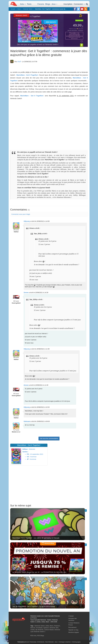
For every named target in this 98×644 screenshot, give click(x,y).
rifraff (19, 62)
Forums (41, 4)
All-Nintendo (41, 642)
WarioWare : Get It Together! (27, 75)
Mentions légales (74, 632)
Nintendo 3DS (54, 628)
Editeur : (25, 449)
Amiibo (33, 630)
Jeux (54, 4)
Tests (29, 4)
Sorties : (25, 452)
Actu (23, 4)
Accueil (13, 9)
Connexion (79, 4)
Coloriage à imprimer (65, 642)
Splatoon (46, 628)
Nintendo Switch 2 (40, 632)
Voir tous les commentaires (49, 438)
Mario (51, 626)
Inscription (68, 4)
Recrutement (72, 627)
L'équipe (71, 616)
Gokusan (27, 421)
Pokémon (57, 626)
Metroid (33, 628)
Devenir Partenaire (30, 642)
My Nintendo (39, 630)
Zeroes (26, 293)
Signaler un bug (73, 630)
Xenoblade (39, 628)
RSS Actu (33, 636)
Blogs (48, 4)
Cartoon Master (49, 630)
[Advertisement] (49, 487)
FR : (28, 454)
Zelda (47, 626)
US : (28, 457)
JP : (28, 459)
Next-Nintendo (49, 642)
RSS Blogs (41, 636)
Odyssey (27, 221)
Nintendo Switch (28, 9)
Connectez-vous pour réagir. (21, 214)
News (19, 9)
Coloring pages (76, 642)
